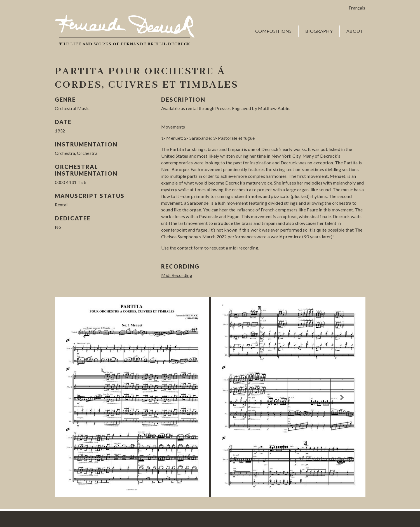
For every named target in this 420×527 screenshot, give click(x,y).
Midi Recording (177, 275)
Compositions (273, 31)
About (355, 31)
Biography (319, 31)
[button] (78, 397)
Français (357, 8)
